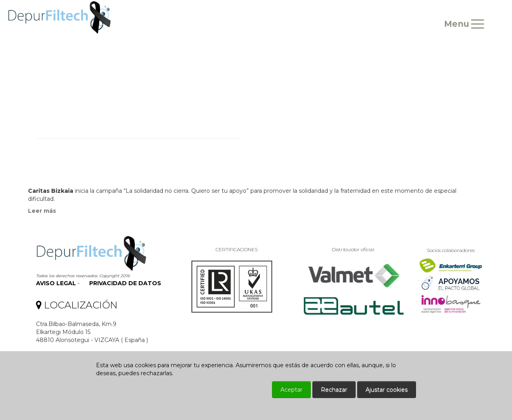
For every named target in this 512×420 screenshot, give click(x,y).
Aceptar (291, 390)
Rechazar (334, 390)
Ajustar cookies (387, 390)
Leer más (42, 211)
